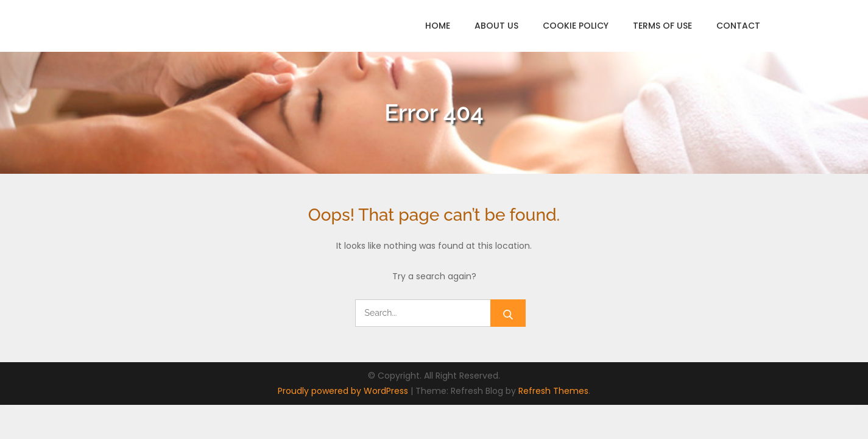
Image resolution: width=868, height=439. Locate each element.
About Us (496, 26)
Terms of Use (662, 26)
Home (438, 26)
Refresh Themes (553, 391)
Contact (738, 26)
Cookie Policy (576, 26)
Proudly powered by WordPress (344, 391)
